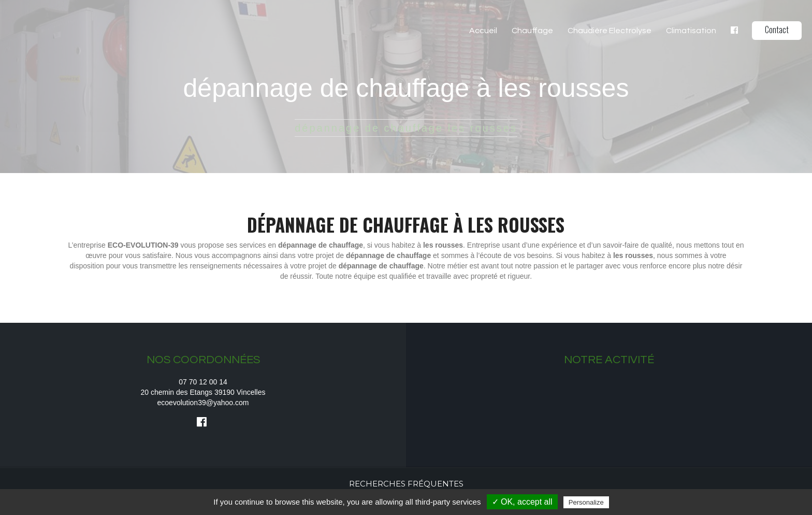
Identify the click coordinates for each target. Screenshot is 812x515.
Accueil (483, 31)
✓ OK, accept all (522, 502)
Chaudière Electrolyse (610, 31)
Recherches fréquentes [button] (406, 484)
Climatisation (691, 31)
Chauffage (532, 31)
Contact (777, 30)
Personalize (586, 502)
